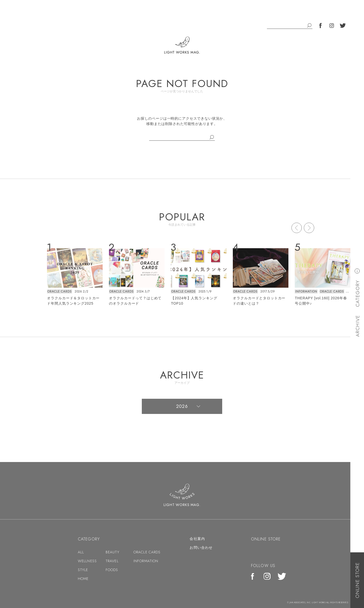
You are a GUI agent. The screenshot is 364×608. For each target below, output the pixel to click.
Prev (297, 228)
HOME (83, 579)
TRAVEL (112, 561)
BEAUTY (112, 552)
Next (309, 228)
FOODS (112, 570)
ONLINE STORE (357, 580)
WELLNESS (87, 561)
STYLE (83, 570)
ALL (81, 552)
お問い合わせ (201, 548)
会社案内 (197, 539)
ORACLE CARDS (60, 291)
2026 (182, 406)
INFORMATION (306, 291)
